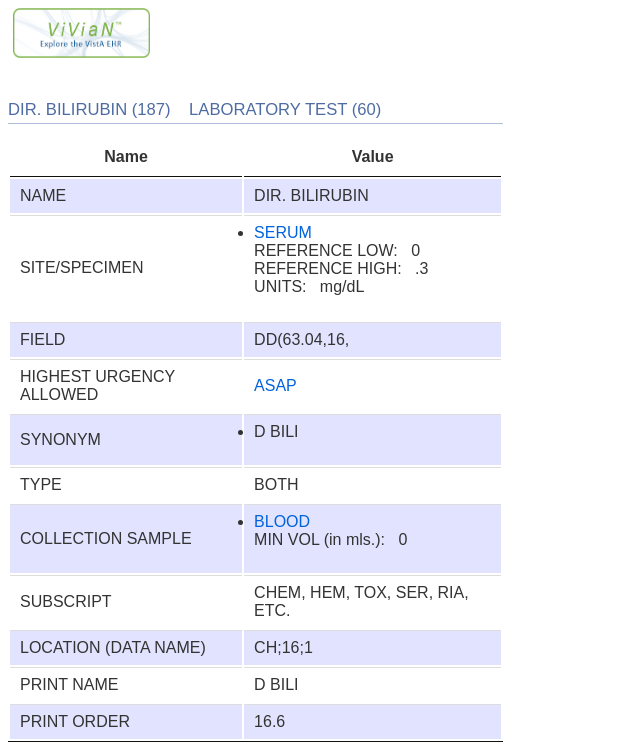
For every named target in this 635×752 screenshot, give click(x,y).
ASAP (275, 385)
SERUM (283, 232)
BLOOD (282, 521)
